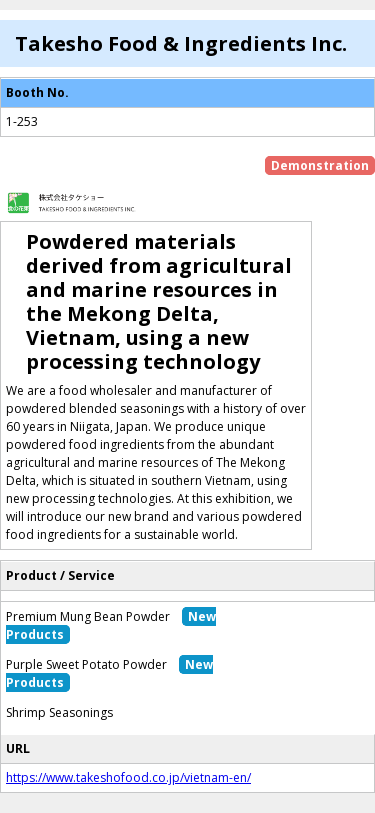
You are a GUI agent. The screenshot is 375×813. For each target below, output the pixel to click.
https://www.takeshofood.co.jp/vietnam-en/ (128, 777)
